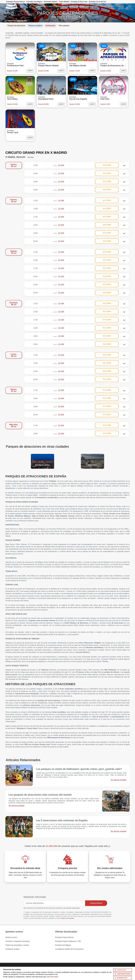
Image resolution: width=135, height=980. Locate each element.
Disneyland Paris (51, 98)
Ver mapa (30, 157)
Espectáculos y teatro (44, 6)
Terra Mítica (20, 98)
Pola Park (114, 98)
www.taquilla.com (11, 5)
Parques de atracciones (16, 26)
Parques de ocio (107, 6)
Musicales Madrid (51, 2)
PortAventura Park (20, 65)
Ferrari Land (20, 132)
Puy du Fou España (82, 98)
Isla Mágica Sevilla (82, 65)
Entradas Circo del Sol (97, 2)
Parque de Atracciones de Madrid (115, 65)
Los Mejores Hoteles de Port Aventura (69, 949)
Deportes (71, 6)
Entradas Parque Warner (16, 2)
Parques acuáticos (35, 26)
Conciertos (60, 6)
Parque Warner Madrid (51, 65)
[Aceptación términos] (24, 912)
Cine (119, 6)
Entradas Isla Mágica (34, 2)
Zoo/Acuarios (50, 26)
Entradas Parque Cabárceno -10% (68, 941)
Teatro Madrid (64, 2)
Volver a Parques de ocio (17, 21)
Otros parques (64, 26)
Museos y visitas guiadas (88, 6)
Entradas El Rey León (79, 2)
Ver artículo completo (119, 780)
